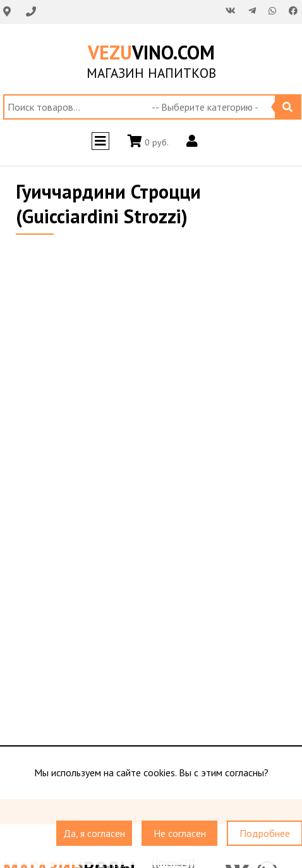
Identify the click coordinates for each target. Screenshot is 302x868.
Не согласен (180, 834)
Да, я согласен (94, 834)
